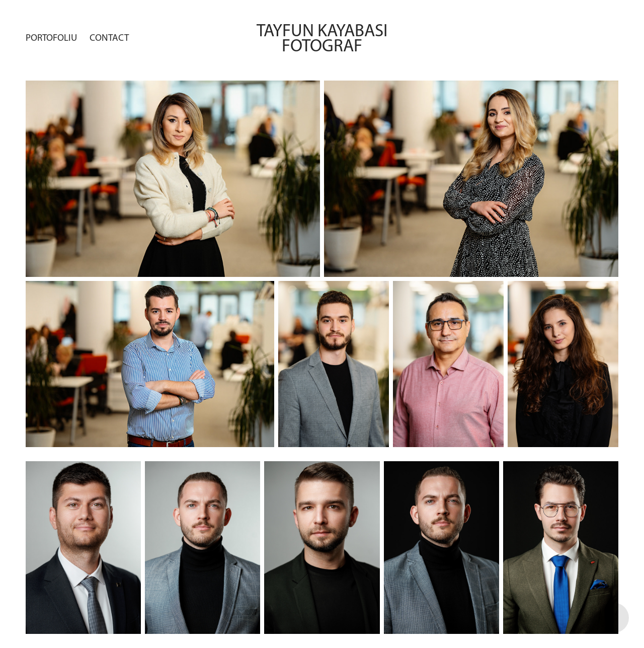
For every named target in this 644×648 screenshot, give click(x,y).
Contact (109, 38)
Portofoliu (51, 38)
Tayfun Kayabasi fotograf (326, 38)
